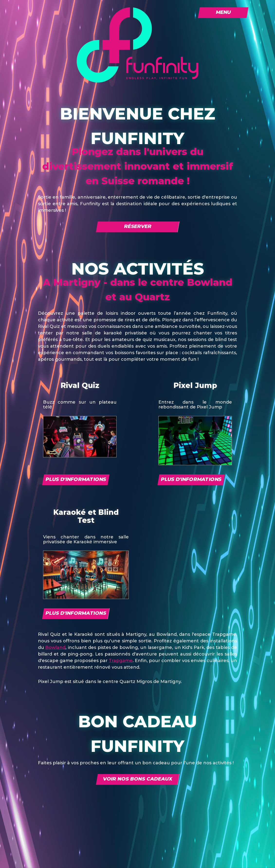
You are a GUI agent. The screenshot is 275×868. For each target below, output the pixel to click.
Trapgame (121, 661)
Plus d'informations (76, 479)
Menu (223, 12)
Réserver (137, 226)
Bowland (55, 647)
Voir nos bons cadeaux (138, 779)
